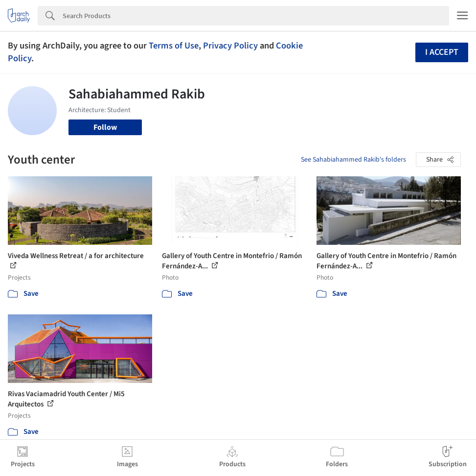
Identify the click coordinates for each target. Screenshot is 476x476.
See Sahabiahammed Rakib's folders (353, 160)
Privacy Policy (230, 46)
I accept (442, 52)
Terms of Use (174, 46)
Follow (105, 127)
